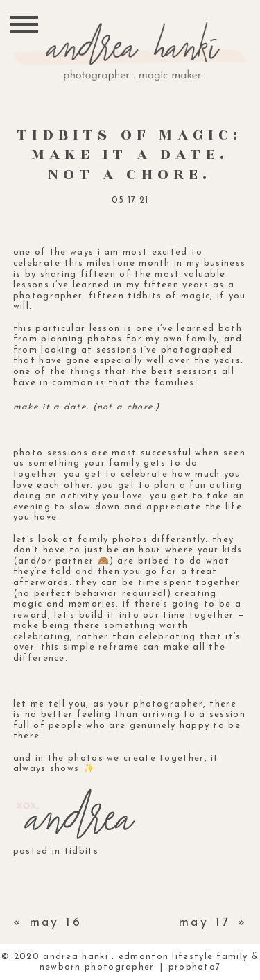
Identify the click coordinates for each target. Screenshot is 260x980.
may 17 (205, 923)
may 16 (56, 923)
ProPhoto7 (195, 967)
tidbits (81, 851)
